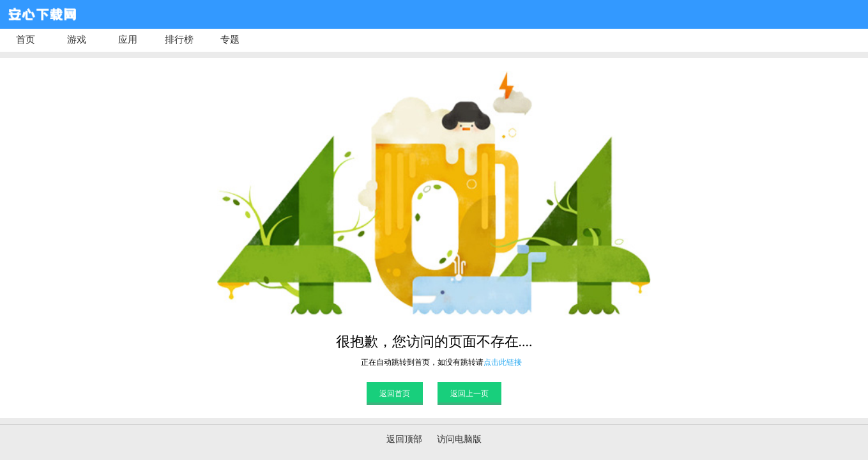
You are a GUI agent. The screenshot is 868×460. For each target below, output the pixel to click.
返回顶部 (404, 439)
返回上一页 (469, 394)
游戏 (77, 40)
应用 (128, 40)
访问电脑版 (459, 439)
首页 (26, 40)
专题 (230, 40)
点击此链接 (503, 362)
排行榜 (179, 40)
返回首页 (395, 394)
